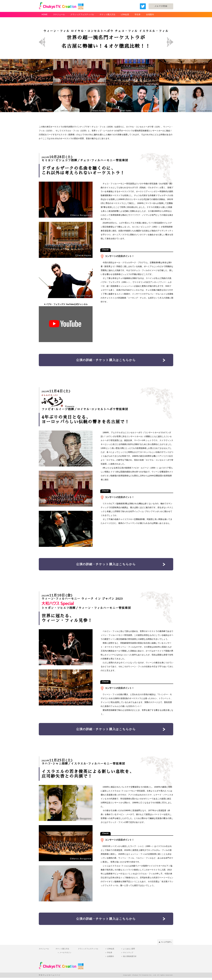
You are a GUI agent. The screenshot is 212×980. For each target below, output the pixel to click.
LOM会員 (125, 14)
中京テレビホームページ (50, 977)
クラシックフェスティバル (82, 14)
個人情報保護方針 (130, 959)
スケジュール (59, 14)
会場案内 (150, 14)
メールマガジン (65, 955)
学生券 (138, 14)
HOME (45, 14)
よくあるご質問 (129, 951)
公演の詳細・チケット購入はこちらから (106, 360)
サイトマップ (128, 955)
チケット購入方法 (107, 14)
